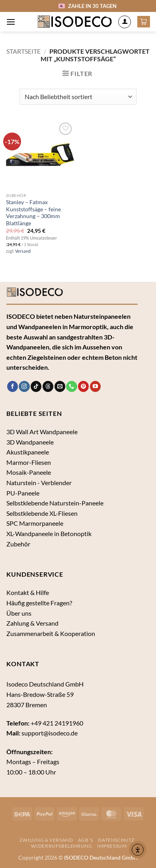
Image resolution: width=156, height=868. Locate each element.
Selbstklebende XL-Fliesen (42, 513)
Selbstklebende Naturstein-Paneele (55, 503)
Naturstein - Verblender (39, 483)
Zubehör (18, 544)
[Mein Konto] (125, 22)
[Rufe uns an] (71, 386)
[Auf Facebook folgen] (13, 386)
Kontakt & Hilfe (28, 592)
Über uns (19, 613)
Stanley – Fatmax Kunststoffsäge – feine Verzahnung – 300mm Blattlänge (33, 213)
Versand (23, 251)
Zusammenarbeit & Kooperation (51, 633)
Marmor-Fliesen (29, 462)
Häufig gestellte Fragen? (39, 603)
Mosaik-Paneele (29, 472)
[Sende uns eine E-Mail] (60, 386)
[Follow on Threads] (48, 386)
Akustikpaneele (28, 452)
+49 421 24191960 (57, 723)
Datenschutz (116, 840)
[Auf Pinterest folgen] (83, 386)
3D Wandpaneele (30, 442)
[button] (11, 22)
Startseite (23, 51)
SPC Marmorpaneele (35, 523)
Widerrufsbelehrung (61, 846)
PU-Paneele (23, 493)
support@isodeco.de (50, 733)
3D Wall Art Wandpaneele (42, 432)
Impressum (112, 846)
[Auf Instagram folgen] (24, 386)
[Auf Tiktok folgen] (36, 386)
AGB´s (86, 840)
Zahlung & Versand (32, 623)
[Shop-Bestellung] (78, 97)
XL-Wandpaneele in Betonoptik (49, 533)
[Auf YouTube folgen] (95, 386)
